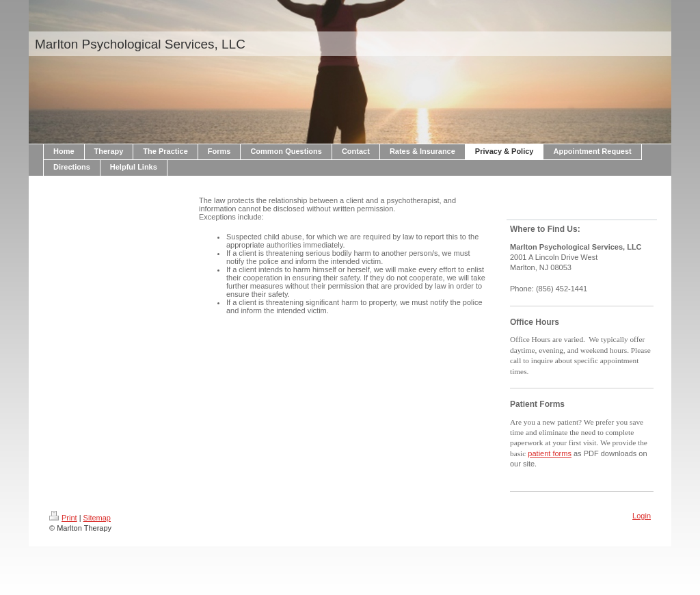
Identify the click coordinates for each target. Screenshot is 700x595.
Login (642, 516)
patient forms (550, 453)
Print (63, 518)
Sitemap (97, 518)
